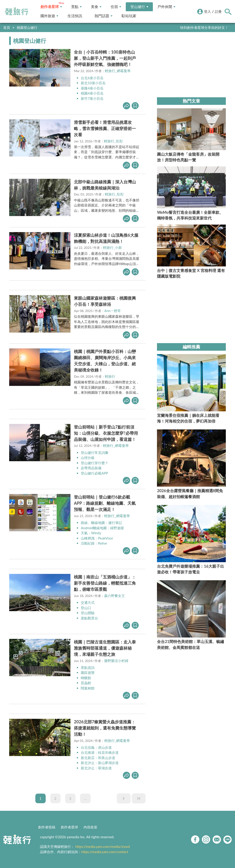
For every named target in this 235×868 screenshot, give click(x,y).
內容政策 (90, 827)
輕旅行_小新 (112, 247)
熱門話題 (104, 16)
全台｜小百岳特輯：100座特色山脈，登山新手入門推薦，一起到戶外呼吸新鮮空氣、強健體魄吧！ (105, 58)
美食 (96, 7)
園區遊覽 (88, 673)
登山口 (86, 608)
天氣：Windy (91, 533)
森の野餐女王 (115, 596)
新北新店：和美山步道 (98, 758)
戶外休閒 (166, 7)
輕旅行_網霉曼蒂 (118, 71)
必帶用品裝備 (91, 468)
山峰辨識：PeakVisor (97, 538)
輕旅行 (17, 11)
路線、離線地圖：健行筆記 (101, 523)
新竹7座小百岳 (92, 98)
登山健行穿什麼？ (95, 463)
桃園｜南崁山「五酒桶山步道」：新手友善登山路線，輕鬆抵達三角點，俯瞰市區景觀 (105, 583)
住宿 (116, 7)
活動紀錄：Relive (94, 543)
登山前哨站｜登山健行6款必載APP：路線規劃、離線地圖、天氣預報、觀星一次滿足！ (105, 503)
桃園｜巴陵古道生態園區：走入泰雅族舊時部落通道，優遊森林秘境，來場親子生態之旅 (105, 648)
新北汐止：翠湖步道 (96, 768)
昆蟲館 (86, 683)
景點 (76, 7)
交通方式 (88, 602)
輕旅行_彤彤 (113, 141)
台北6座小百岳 (92, 78)
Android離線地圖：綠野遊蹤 (102, 528)
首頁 (7, 27)
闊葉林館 (88, 688)
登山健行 (139, 7)
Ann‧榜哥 (113, 311)
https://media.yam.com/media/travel (103, 846)
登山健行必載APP (94, 473)
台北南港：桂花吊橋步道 (100, 752)
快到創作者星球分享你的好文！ (204, 27)
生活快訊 (75, 16)
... (85, 798)
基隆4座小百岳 (92, 88)
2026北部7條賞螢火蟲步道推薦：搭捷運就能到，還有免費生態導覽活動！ (105, 728)
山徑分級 (88, 458)
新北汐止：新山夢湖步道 (100, 763)
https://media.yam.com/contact (105, 852)
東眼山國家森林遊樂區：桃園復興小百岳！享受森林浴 (105, 301)
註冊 (218, 11)
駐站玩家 (129, 16)
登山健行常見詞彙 (95, 453)
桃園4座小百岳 (92, 93)
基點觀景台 (89, 618)
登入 (207, 11)
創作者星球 (51, 7)
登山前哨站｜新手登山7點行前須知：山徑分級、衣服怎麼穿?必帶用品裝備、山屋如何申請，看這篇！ (106, 433)
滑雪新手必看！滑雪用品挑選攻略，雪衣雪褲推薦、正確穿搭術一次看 (105, 128)
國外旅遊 (49, 16)
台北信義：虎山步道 (96, 747)
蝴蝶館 (86, 678)
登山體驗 (88, 613)
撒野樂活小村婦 (116, 661)
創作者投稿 (47, 827)
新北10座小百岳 (93, 83)
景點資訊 (88, 667)
